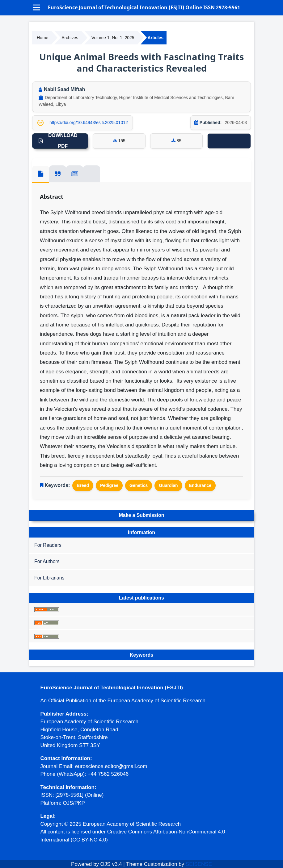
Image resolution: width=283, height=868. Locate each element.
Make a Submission (142, 515)
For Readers (48, 545)
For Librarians (49, 578)
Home (42, 38)
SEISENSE (199, 864)
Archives (70, 38)
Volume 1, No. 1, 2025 (113, 38)
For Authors (47, 561)
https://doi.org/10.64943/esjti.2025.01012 (89, 123)
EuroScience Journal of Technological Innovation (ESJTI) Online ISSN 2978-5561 (144, 7)
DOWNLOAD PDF (63, 141)
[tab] (41, 174)
